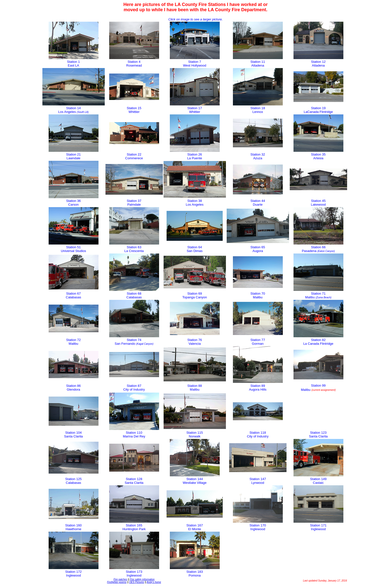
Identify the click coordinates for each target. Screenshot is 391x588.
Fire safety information (142, 579)
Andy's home (154, 582)
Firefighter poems (117, 582)
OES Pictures (137, 582)
